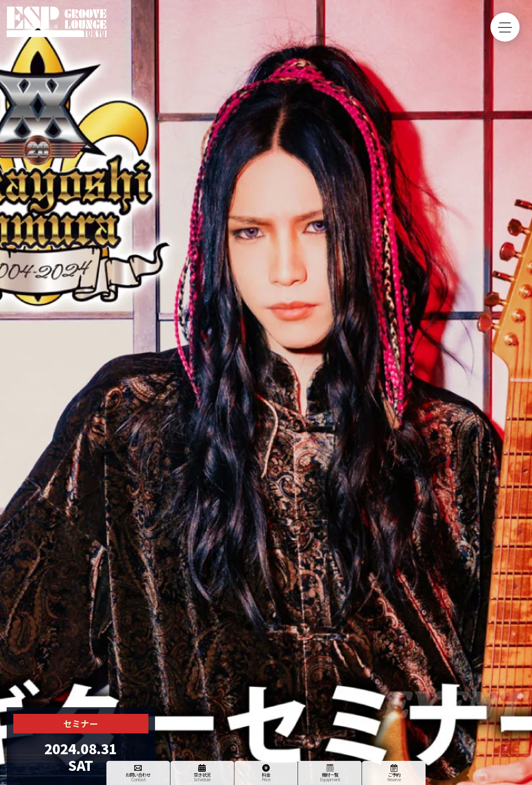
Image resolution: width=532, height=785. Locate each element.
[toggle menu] (505, 27)
